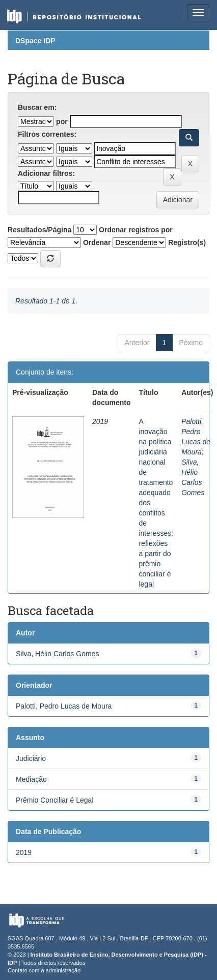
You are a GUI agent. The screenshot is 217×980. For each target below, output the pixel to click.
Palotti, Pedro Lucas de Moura (64, 706)
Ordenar (97, 242)
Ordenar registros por (136, 230)
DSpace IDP (35, 41)
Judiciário (31, 758)
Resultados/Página (39, 230)
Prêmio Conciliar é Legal (55, 800)
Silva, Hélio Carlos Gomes (57, 654)
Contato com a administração (44, 970)
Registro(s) (187, 242)
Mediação (31, 779)
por (62, 121)
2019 (24, 852)
